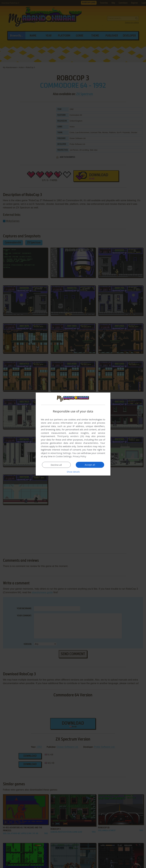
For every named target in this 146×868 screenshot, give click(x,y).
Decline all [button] (56, 465)
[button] (73, 472)
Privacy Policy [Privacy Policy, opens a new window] (80, 456)
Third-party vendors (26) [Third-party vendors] (71, 436)
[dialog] (73, 434)
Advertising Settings (61, 453)
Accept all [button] (90, 465)
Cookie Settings (64, 456)
